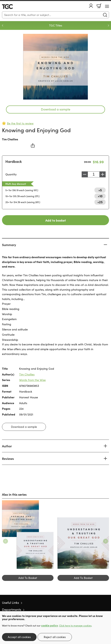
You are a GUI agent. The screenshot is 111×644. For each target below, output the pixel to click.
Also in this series (14, 494)
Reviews (8, 458)
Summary (9, 245)
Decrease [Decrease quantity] (85, 174)
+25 (100, 202)
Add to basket (56, 220)
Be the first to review (20, 123)
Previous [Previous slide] (3, 25)
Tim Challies (10, 139)
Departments (12, 609)
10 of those (13, 7)
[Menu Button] (107, 6)
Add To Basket (28, 578)
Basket (99, 6)
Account (91, 6)
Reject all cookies (55, 637)
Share (33, 146)
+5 (100, 190)
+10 (100, 196)
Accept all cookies (19, 637)
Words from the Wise (32, 380)
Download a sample (56, 109)
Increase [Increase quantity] (103, 174)
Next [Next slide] (108, 25)
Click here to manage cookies (75, 625)
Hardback (14, 161)
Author (7, 446)
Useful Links (10, 602)
